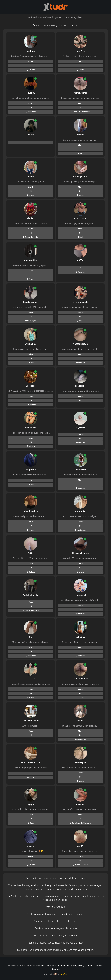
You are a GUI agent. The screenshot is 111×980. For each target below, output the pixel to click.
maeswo (80, 804)
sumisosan (31, 428)
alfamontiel (80, 595)
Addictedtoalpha (31, 595)
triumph (80, 721)
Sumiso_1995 (80, 218)
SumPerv (80, 51)
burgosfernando (80, 302)
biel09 (31, 135)
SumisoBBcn (80, 470)
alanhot (31, 218)
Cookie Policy (62, 966)
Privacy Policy (77, 966)
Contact (90, 966)
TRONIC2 (31, 93)
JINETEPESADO (80, 679)
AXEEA (80, 260)
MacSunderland (31, 302)
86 (31, 637)
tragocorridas (31, 260)
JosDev (64, 974)
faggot (31, 804)
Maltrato (31, 51)
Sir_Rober (80, 428)
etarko (31, 177)
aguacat (31, 846)
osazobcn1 (80, 386)
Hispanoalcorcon (80, 553)
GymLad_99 (31, 344)
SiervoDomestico (31, 721)
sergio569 (31, 470)
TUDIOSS (31, 679)
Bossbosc (31, 386)
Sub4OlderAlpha (31, 511)
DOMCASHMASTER (31, 762)
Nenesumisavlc (80, 344)
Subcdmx (80, 637)
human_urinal (80, 93)
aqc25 (80, 846)
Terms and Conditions (43, 966)
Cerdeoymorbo (80, 177)
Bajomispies (80, 762)
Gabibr (31, 553)
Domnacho (80, 511)
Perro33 (80, 135)
